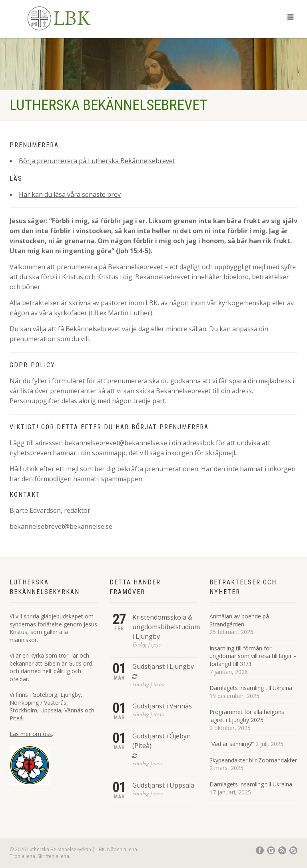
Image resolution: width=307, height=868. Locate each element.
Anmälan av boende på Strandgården (239, 620)
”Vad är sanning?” (232, 744)
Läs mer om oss (31, 734)
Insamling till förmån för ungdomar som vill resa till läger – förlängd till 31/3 (253, 656)
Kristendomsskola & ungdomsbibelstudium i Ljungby (166, 627)
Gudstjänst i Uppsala (163, 785)
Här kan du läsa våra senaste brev (70, 194)
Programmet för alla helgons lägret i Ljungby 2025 (247, 716)
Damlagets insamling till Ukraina (251, 688)
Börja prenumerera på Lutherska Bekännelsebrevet (97, 161)
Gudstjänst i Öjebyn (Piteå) (161, 741)
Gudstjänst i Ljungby (163, 666)
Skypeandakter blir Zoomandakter (253, 760)
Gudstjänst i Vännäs (162, 706)
